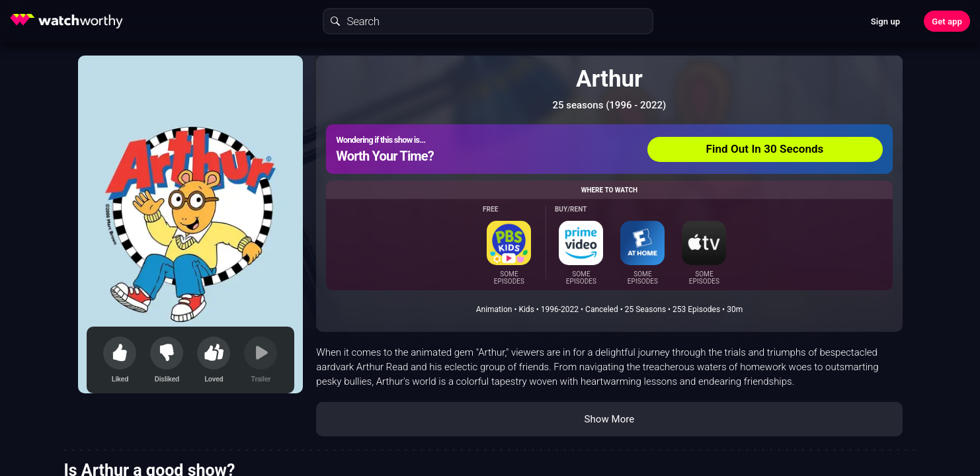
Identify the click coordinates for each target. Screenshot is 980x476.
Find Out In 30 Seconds (765, 149)
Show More (609, 419)
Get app (947, 21)
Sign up (885, 21)
